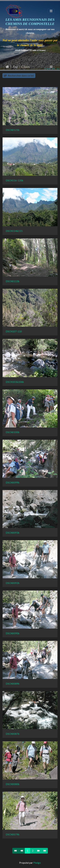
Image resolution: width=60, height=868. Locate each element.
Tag (15, 67)
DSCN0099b (13, 482)
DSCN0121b (13, 130)
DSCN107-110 (14, 331)
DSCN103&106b (15, 382)
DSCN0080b (13, 784)
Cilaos (26, 67)
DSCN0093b (13, 533)
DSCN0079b (13, 834)
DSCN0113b (13, 281)
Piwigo (37, 863)
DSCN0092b (13, 583)
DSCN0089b (13, 684)
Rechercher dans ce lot (19, 76)
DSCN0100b (13, 432)
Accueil (7, 67)
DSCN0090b (13, 633)
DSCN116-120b (14, 180)
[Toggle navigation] (51, 11)
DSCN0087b (13, 734)
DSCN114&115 (14, 231)
